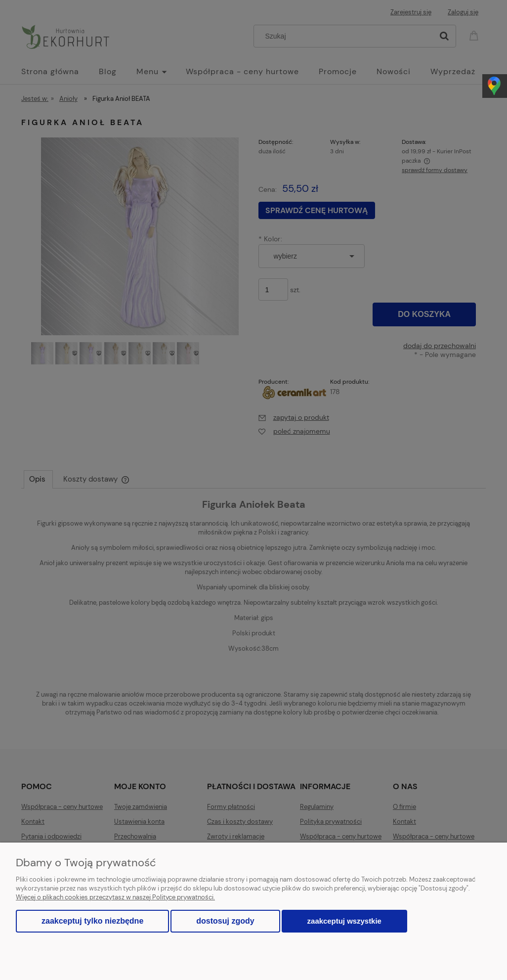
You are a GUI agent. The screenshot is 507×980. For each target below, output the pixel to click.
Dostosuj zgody (225, 921)
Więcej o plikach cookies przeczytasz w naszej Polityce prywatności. (115, 897)
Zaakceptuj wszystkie (344, 921)
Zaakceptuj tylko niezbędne (92, 921)
